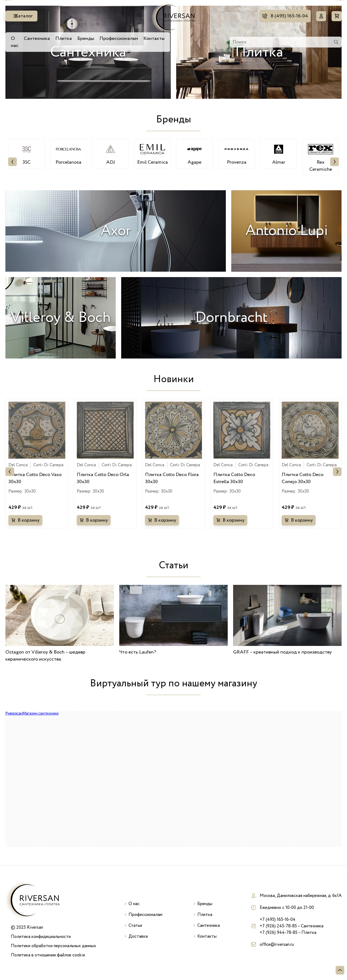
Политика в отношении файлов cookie (48, 955)
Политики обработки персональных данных (53, 946)
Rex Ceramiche (321, 157)
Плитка (64, 39)
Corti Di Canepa (48, 465)
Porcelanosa (68, 154)
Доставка (138, 936)
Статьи (174, 565)
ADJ (110, 154)
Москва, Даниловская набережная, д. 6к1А (301, 896)
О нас (15, 42)
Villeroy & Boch (61, 318)
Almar (279, 154)
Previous (12, 162)
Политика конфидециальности (41, 937)
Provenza (237, 154)
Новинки (174, 379)
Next (335, 162)
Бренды (86, 39)
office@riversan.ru (277, 944)
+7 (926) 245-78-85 (278, 926)
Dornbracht (231, 318)
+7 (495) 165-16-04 (278, 919)
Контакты (154, 39)
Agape (195, 154)
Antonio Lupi (287, 231)
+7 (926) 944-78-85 (279, 933)
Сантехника (37, 39)
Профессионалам (119, 39)
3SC (26, 154)
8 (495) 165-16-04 (288, 16)
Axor (116, 231)
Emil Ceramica (152, 154)
